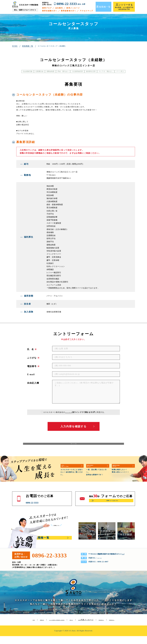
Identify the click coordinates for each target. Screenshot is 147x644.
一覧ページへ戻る (73, 446)
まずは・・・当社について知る (71, 469)
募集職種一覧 (45, 623)
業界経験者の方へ (69, 11)
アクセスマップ (86, 11)
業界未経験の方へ (50, 11)
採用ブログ (47, 8)
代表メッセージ (57, 628)
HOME (32, 623)
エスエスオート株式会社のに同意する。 (75, 412)
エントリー (77, 623)
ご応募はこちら (61, 529)
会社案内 (59, 8)
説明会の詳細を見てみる (96, 469)
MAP (124, 558)
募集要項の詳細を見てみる (122, 469)
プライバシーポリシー (68, 412)
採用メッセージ (73, 8)
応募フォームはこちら (112, 505)
